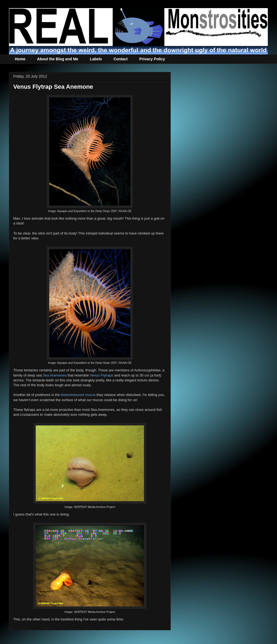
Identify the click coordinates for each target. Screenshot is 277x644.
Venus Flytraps (101, 375)
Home (20, 59)
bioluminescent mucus (78, 395)
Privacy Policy (152, 59)
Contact (121, 59)
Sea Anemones (55, 375)
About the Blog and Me (58, 59)
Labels (96, 59)
